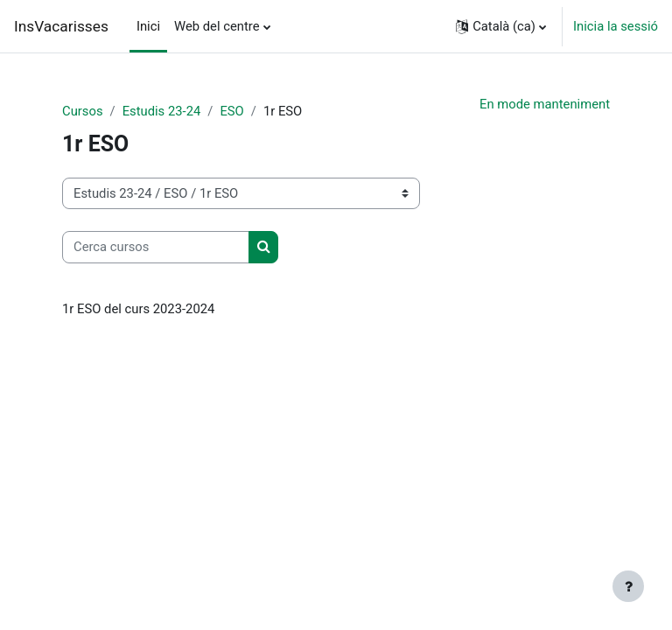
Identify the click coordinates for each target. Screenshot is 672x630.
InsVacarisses (61, 26)
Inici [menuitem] (148, 26)
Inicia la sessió (616, 26)
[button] (501, 26)
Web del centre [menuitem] (217, 26)
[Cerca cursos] (156, 247)
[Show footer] (628, 586)
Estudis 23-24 (162, 111)
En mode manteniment (545, 104)
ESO (231, 111)
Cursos (83, 111)
